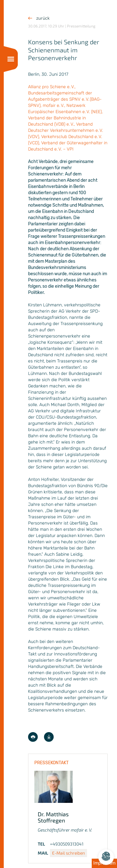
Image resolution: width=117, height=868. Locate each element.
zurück (39, 18)
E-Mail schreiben (68, 853)
